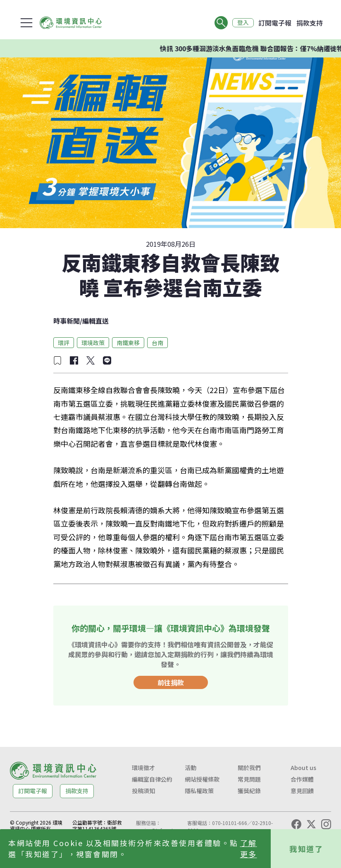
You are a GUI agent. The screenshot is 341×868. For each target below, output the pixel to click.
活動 (191, 768)
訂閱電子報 (275, 23)
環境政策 (93, 343)
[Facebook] (296, 824)
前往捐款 (171, 682)
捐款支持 (310, 23)
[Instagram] (326, 824)
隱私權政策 (199, 791)
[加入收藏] (57, 360)
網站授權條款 (202, 779)
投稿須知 (143, 791)
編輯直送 (95, 321)
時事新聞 (67, 321)
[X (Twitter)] (311, 824)
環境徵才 (143, 768)
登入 (243, 23)
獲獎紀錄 (249, 791)
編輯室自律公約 (152, 779)
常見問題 (249, 779)
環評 (64, 343)
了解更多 (249, 848)
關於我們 (249, 768)
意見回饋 (302, 791)
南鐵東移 (128, 343)
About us (303, 768)
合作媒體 (302, 779)
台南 (157, 343)
